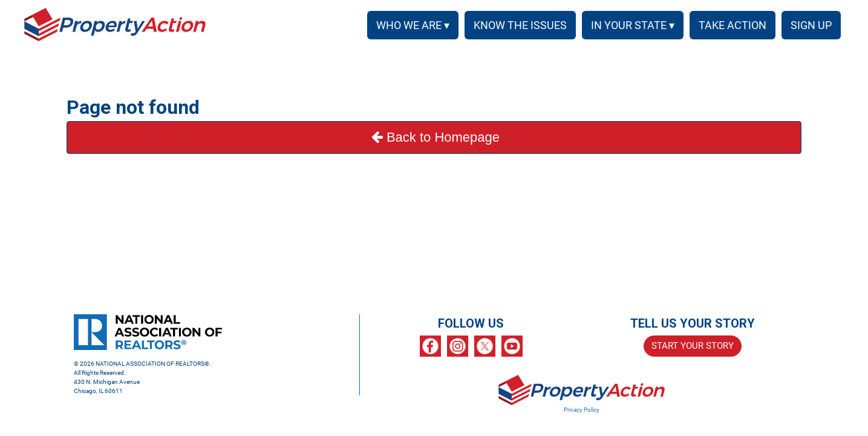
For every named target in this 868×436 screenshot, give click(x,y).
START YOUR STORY (693, 346)
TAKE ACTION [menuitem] (733, 25)
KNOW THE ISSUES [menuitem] (520, 25)
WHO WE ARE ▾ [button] (413, 25)
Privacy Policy (582, 410)
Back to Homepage (434, 137)
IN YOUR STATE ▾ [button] (633, 25)
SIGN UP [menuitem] (811, 25)
